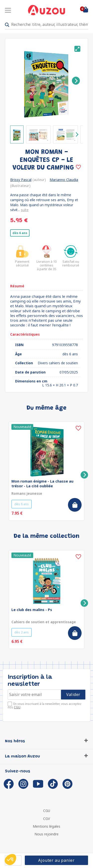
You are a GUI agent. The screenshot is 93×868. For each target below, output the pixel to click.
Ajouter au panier (56, 860)
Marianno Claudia (64, 180)
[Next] (76, 81)
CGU (17, 707)
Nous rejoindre (46, 834)
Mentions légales (46, 826)
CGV (46, 819)
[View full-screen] (77, 49)
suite (25, 210)
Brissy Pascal (21, 180)
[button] (10, 860)
